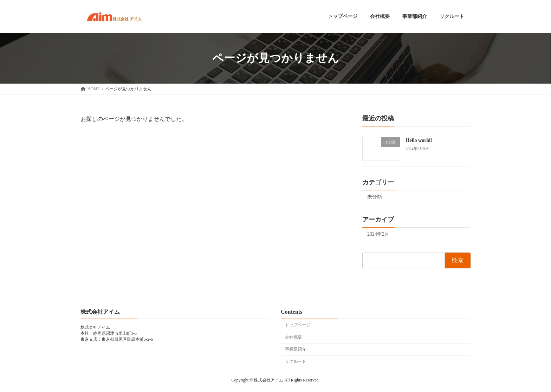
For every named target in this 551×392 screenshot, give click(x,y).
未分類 (375, 197)
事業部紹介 (296, 349)
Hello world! (419, 140)
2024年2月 (378, 234)
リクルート (296, 361)
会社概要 (293, 337)
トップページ (298, 325)
